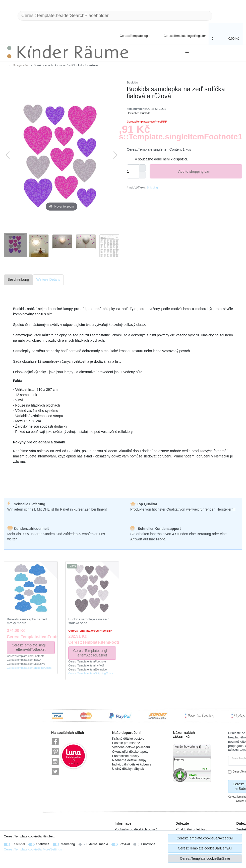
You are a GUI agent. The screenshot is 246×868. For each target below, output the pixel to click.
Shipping (152, 187)
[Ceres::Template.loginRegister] (181, 35)
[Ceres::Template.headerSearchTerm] (115, 16)
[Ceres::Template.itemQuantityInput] (133, 171)
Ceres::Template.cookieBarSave (205, 858)
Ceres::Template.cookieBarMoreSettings (33, 849)
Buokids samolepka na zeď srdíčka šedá (88, 621)
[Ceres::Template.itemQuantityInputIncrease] (142, 168)
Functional (149, 844)
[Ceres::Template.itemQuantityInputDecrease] (142, 175)
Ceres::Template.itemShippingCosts (29, 668)
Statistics (43, 844)
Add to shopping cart (208, 172)
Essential (18, 844)
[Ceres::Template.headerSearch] (220, 16)
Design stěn (20, 65)
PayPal (125, 844)
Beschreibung (18, 279)
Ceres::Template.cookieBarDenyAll (205, 848)
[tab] (18, 280)
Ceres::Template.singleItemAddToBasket (31, 647)
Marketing (68, 844)
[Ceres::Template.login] (131, 35)
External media (97, 844)
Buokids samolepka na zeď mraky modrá (27, 621)
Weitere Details (48, 279)
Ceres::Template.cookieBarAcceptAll (205, 838)
